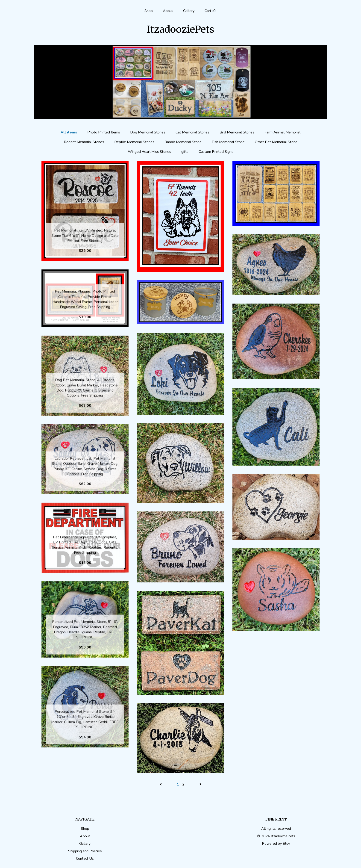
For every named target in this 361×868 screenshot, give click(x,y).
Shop (149, 11)
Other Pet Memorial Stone (276, 142)
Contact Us (85, 859)
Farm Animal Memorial (282, 132)
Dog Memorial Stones (148, 132)
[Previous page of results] (161, 784)
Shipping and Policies (85, 851)
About (168, 11)
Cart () (211, 11)
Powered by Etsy (276, 844)
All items (69, 132)
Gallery (189, 11)
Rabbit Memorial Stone (183, 142)
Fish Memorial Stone (228, 142)
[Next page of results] (200, 784)
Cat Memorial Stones (192, 132)
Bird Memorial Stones (237, 132)
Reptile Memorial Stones (134, 142)
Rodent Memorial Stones (84, 142)
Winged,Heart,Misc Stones (150, 152)
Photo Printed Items (104, 132)
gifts (185, 152)
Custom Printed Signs (216, 152)
